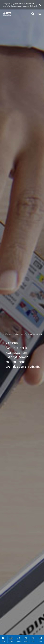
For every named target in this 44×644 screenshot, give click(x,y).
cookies (26, 6)
